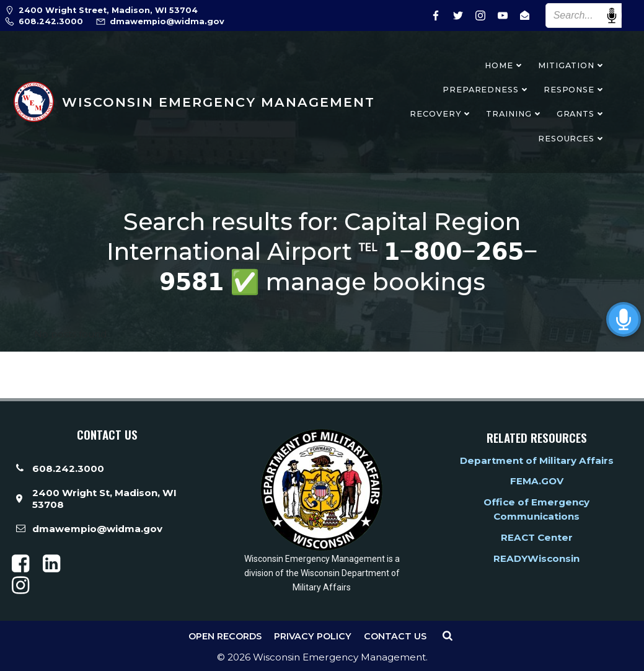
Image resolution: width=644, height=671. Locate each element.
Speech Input (612, 16)
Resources (572, 139)
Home (505, 65)
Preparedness (486, 90)
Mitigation (572, 65)
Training (514, 114)
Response (575, 90)
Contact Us (395, 636)
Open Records (225, 636)
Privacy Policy (313, 636)
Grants (581, 114)
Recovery (441, 114)
